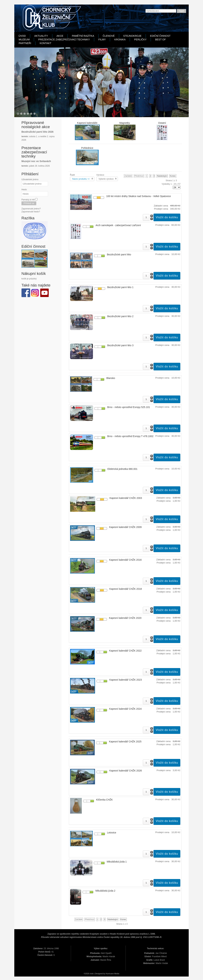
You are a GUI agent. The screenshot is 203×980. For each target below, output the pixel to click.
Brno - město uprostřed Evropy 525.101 (129, 407)
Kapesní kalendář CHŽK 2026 (126, 771)
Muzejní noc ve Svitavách (36, 161)
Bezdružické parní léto (119, 254)
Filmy (102, 40)
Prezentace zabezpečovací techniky (64, 40)
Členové (109, 36)
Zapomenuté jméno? (31, 209)
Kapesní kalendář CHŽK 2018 (126, 589)
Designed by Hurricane (105, 974)
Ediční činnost (160, 36)
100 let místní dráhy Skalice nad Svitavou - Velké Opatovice (138, 196)
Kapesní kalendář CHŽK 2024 (125, 709)
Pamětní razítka (83, 36)
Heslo (24, 190)
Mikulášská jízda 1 (117, 862)
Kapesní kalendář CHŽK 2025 (125, 742)
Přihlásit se (29, 203)
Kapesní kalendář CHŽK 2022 (125, 651)
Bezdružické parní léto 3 (120, 345)
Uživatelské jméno (30, 179)
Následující (162, 176)
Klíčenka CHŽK (104, 800)
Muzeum (24, 40)
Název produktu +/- (81, 179)
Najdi (181, 11)
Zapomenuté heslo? (31, 212)
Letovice (112, 833)
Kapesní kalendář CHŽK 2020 (125, 618)
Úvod (22, 36)
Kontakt (45, 43)
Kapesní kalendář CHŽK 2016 (125, 560)
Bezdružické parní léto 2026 (37, 132)
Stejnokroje (132, 36)
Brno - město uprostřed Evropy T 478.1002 (130, 436)
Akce (60, 36)
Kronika (120, 40)
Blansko (111, 378)
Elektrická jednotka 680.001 (122, 469)
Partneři (25, 43)
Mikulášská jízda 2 (105, 891)
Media (117, 974)
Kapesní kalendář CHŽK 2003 (126, 498)
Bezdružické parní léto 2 (120, 316)
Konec (173, 176)
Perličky (140, 40)
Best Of (160, 40)
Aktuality (41, 36)
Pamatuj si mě (28, 200)
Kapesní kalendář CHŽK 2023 (126, 680)
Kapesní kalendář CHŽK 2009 (125, 527)
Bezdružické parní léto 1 (120, 287)
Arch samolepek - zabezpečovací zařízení (118, 225)
